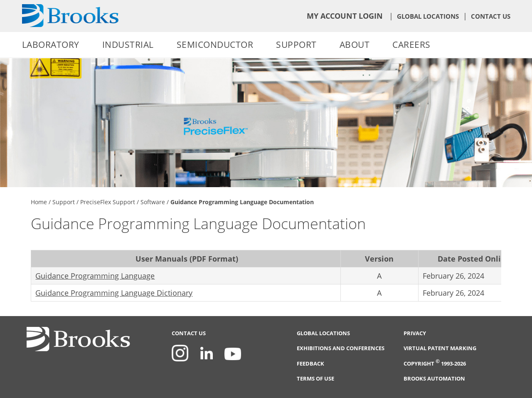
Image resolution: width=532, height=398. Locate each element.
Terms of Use (315, 379)
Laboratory (51, 44)
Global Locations (428, 16)
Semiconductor (215, 44)
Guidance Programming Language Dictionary (114, 293)
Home (39, 202)
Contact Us (491, 16)
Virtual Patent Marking (440, 348)
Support (296, 44)
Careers (411, 44)
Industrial (128, 44)
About (355, 44)
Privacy (415, 333)
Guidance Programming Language (95, 276)
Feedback (310, 364)
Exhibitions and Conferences (341, 348)
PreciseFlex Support (108, 202)
